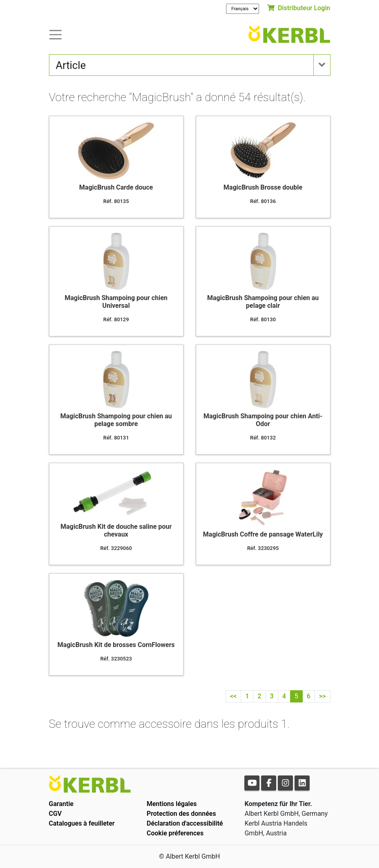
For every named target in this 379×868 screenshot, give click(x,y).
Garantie (61, 804)
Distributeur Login (299, 8)
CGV (55, 814)
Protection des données (181, 814)
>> (322, 696)
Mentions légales (172, 804)
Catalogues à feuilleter (82, 823)
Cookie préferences (175, 833)
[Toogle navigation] (55, 34)
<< (233, 696)
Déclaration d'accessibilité (185, 823)
